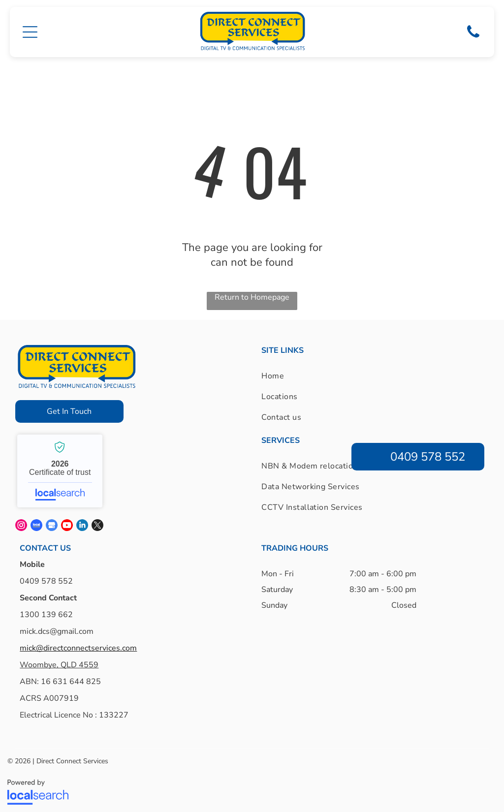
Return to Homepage (252, 293)
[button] (30, 30)
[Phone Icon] (473, 35)
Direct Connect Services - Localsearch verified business (60, 467)
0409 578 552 (46, 577)
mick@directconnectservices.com (78, 644)
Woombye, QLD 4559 (59, 661)
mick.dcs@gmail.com (57, 627)
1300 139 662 (46, 611)
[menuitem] (298, 372)
